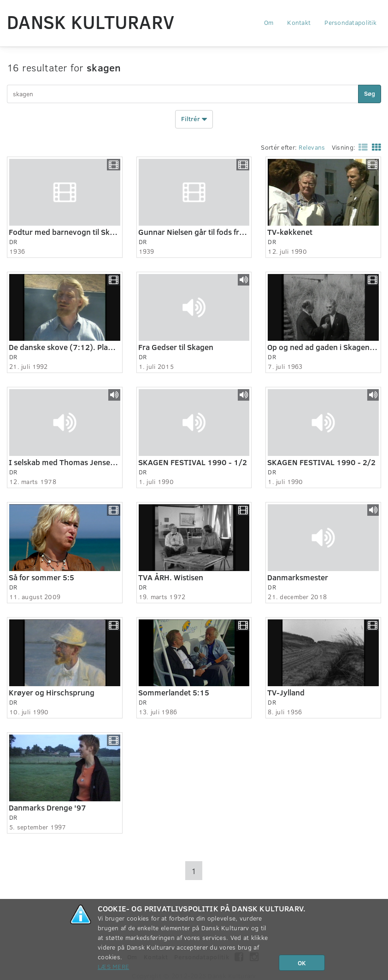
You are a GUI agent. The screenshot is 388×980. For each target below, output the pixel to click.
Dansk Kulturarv (91, 22)
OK (302, 963)
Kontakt (299, 22)
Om (269, 22)
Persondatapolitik (350, 22)
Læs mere (113, 966)
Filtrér (194, 119)
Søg (370, 93)
